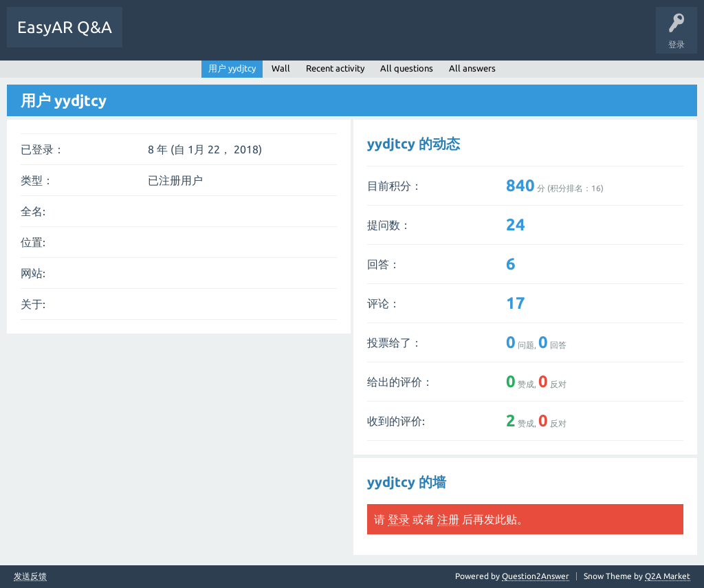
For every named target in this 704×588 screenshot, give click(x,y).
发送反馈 (30, 576)
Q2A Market (668, 576)
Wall (281, 68)
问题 (146, 37)
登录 (399, 519)
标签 (232, 37)
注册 (448, 519)
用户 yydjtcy (232, 68)
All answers (472, 68)
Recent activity (335, 68)
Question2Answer (536, 576)
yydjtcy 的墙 (407, 482)
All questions (407, 68)
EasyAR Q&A (65, 27)
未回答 (189, 37)
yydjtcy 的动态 (414, 143)
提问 (274, 37)
